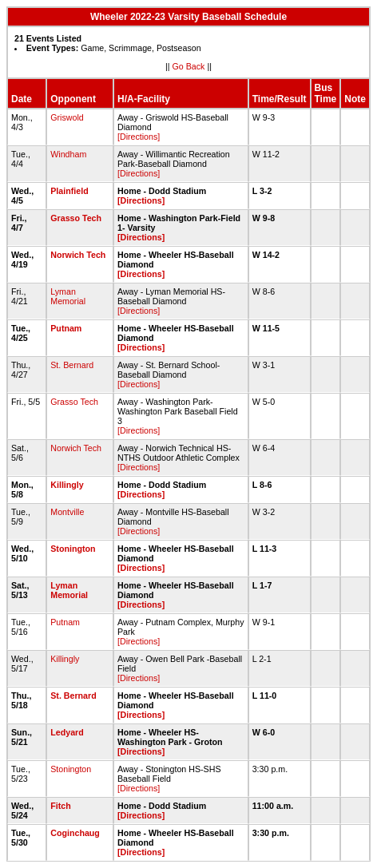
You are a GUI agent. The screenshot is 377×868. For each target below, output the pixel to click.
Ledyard (67, 732)
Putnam (66, 328)
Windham (68, 154)
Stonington (73, 549)
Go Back (189, 66)
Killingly (67, 485)
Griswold (67, 117)
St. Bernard (72, 365)
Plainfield (69, 191)
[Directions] (139, 137)
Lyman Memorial (68, 296)
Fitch (60, 806)
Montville (67, 512)
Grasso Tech (76, 218)
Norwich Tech (78, 255)
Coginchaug (75, 833)
